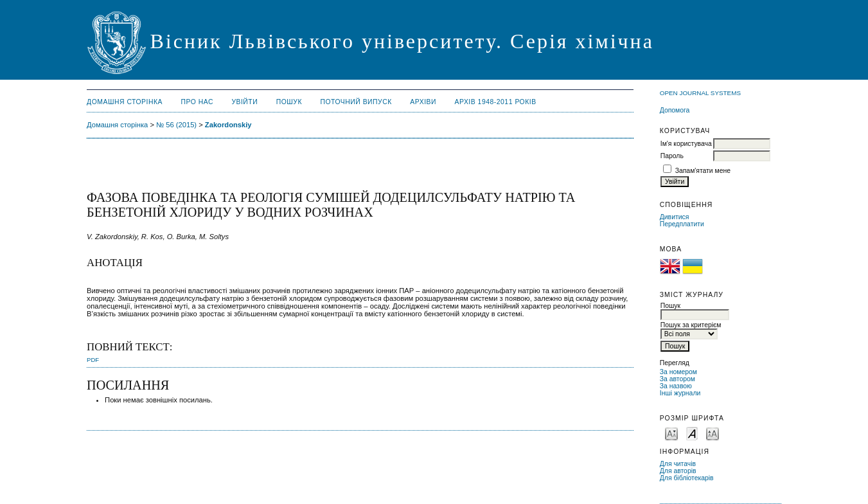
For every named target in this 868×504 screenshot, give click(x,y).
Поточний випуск (356, 102)
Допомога (675, 110)
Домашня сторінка (125, 102)
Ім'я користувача (686, 144)
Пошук (289, 102)
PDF (93, 360)
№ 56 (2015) (176, 125)
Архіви (423, 102)
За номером (678, 372)
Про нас (197, 102)
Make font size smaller (671, 433)
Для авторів (678, 471)
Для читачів (678, 464)
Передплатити (682, 224)
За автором (678, 379)
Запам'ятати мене (703, 171)
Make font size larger (713, 433)
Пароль (672, 156)
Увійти (244, 102)
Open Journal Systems (700, 93)
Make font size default (692, 433)
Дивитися (675, 217)
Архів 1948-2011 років (495, 102)
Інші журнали (680, 393)
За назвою (676, 386)
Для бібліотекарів (687, 478)
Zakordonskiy (228, 125)
